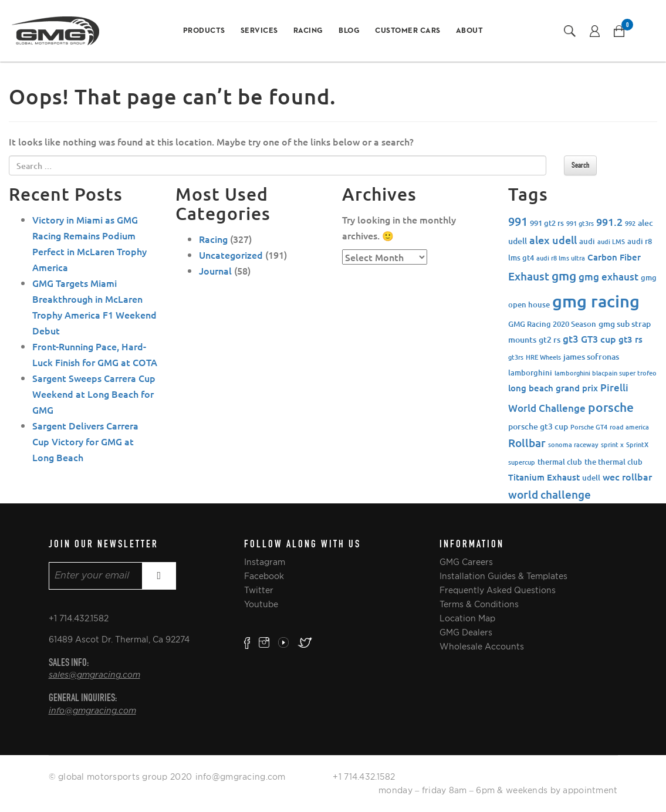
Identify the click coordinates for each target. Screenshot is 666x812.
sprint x (612, 444)
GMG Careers (466, 562)
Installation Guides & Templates (503, 576)
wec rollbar (627, 476)
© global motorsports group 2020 (121, 777)
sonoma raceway (573, 444)
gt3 (571, 339)
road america (629, 427)
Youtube (261, 604)
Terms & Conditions (479, 604)
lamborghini (530, 373)
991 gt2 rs (547, 223)
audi (587, 241)
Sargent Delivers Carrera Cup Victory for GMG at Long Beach (85, 441)
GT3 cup (599, 339)
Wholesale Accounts (482, 647)
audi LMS (611, 241)
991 (518, 221)
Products (204, 31)
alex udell (553, 240)
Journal (215, 270)
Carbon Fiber (614, 257)
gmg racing (596, 301)
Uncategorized (231, 255)
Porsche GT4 (589, 427)
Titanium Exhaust (544, 477)
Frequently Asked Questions (498, 590)
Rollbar (527, 443)
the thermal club (613, 462)
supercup (522, 462)
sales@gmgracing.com (94, 675)
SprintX (637, 444)
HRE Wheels (543, 357)
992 (630, 223)
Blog (349, 31)
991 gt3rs (580, 223)
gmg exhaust (608, 277)
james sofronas (591, 356)
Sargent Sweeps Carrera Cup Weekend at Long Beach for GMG (94, 394)
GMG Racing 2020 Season (552, 324)
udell (591, 478)
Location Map (467, 618)
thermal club (560, 462)
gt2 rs (550, 339)
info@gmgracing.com (92, 711)
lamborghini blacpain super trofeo (606, 373)
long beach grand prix (553, 388)
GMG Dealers (466, 632)
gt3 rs (630, 339)
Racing (308, 31)
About (470, 31)
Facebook (264, 576)
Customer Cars (408, 31)
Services (259, 31)
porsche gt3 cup (538, 426)
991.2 (609, 221)
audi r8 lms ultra (561, 258)
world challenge (550, 494)
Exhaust (529, 276)
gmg (564, 275)
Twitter (259, 590)
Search (580, 165)
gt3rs (516, 357)
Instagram (265, 562)
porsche (611, 407)
